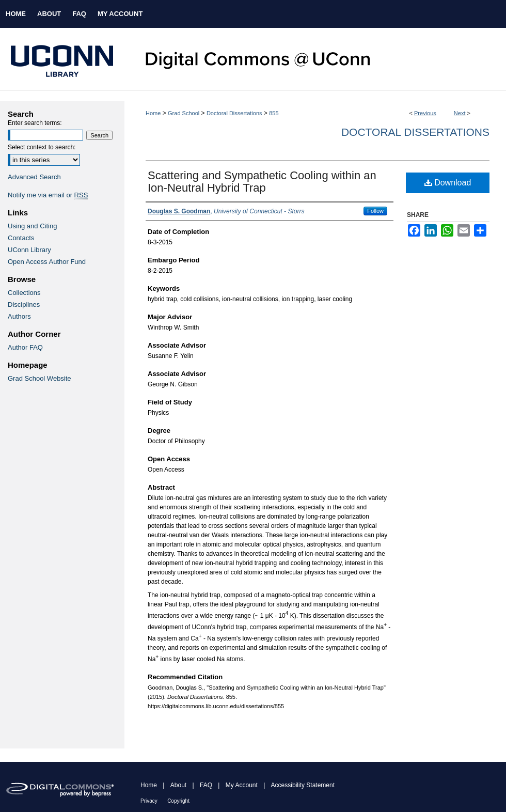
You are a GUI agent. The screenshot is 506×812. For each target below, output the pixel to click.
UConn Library (29, 250)
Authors (19, 316)
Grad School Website (39, 378)
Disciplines (24, 304)
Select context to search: (42, 147)
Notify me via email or (48, 195)
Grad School (184, 113)
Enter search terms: (35, 123)
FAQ (206, 785)
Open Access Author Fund (47, 262)
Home (153, 113)
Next (460, 113)
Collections (24, 293)
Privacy (149, 801)
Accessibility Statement (303, 785)
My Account (242, 785)
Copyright (178, 801)
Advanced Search (34, 177)
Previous (425, 113)
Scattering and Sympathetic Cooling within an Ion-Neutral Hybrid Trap (262, 182)
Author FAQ (25, 347)
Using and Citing (32, 226)
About (178, 785)
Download (448, 183)
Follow (375, 211)
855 (274, 113)
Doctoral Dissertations (234, 113)
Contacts (21, 238)
